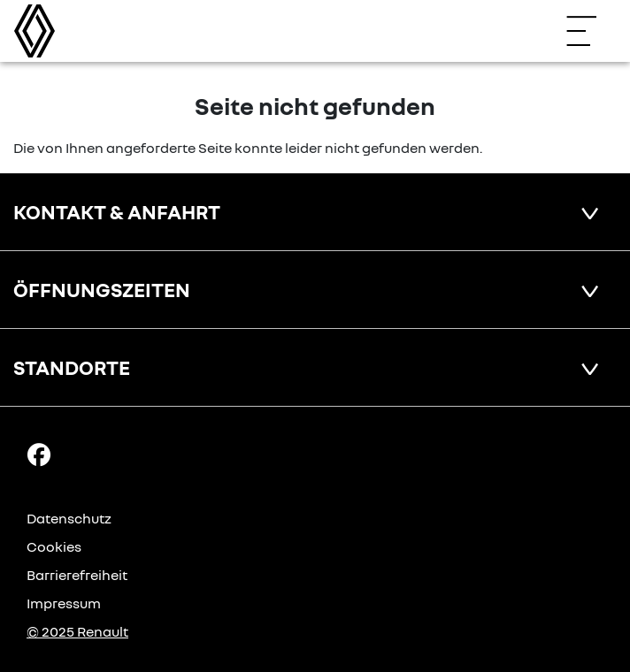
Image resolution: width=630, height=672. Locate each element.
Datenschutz (69, 518)
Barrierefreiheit (77, 575)
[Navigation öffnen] (590, 31)
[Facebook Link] (39, 454)
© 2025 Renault (77, 631)
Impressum (64, 603)
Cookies (54, 546)
